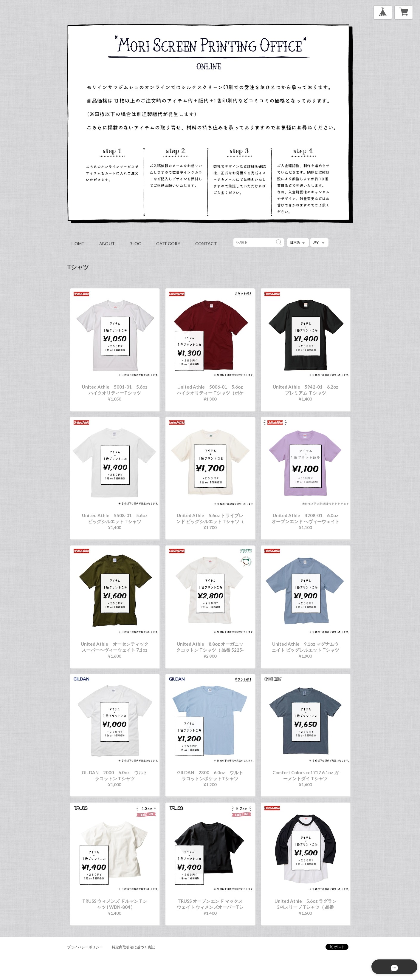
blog (135, 244)
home (78, 244)
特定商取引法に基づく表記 (133, 947)
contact (206, 244)
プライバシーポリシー (85, 947)
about (107, 244)
